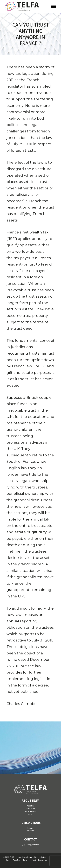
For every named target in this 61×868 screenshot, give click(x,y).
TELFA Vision (30, 809)
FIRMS (31, 814)
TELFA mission (30, 811)
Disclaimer (43, 860)
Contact (33, 860)
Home (8, 860)
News (25, 860)
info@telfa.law (33, 845)
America (30, 831)
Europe (30, 828)
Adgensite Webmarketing (36, 857)
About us (31, 806)
